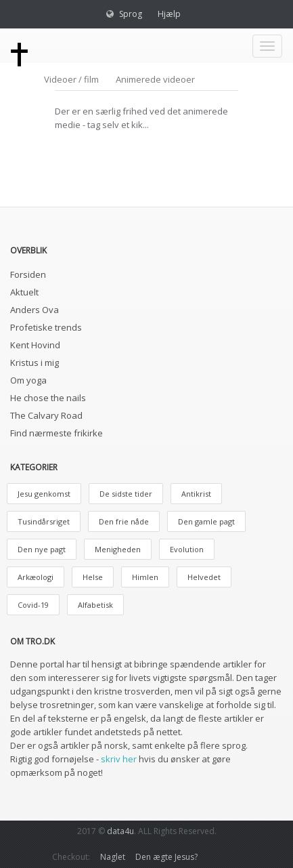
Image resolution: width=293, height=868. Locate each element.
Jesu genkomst (44, 494)
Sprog (131, 14)
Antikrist (196, 494)
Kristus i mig (35, 363)
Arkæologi (36, 577)
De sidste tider (126, 494)
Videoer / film (71, 79)
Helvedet (204, 577)
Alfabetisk (95, 605)
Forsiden (28, 274)
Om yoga (28, 380)
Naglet (113, 857)
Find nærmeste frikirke (57, 433)
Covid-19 (33, 605)
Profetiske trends (46, 327)
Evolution (187, 549)
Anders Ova (35, 310)
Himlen (145, 577)
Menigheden (118, 549)
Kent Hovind (35, 345)
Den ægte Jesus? (166, 857)
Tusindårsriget (44, 521)
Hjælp (169, 14)
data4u (120, 831)
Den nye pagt (42, 549)
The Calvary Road (46, 415)
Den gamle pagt (206, 521)
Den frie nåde (124, 521)
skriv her (119, 759)
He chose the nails (48, 398)
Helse (93, 577)
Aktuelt (24, 292)
